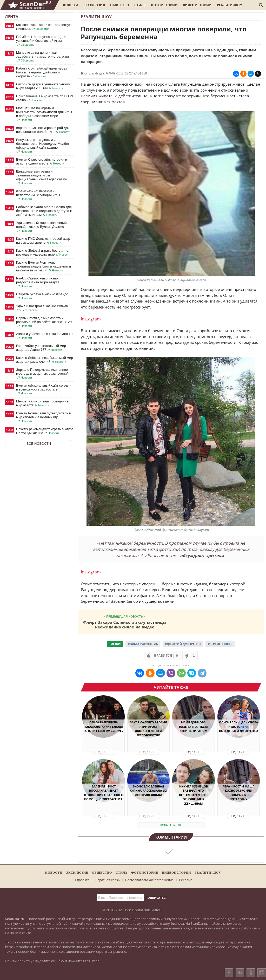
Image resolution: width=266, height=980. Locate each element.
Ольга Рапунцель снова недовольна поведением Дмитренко (239, 727)
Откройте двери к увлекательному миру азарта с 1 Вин (43, 86)
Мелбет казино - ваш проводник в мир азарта (42, 403)
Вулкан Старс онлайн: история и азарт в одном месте (42, 162)
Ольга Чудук (94, 73)
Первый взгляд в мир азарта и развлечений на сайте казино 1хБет (44, 322)
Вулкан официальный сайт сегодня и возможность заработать (44, 389)
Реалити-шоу (230, 5)
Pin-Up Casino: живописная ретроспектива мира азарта (38, 282)
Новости (70, 5)
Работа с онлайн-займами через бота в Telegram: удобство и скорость (41, 72)
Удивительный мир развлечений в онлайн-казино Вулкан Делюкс (43, 227)
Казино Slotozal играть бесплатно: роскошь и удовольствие (44, 253)
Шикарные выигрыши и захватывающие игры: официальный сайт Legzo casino (42, 177)
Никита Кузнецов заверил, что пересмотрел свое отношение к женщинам (194, 795)
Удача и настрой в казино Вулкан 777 (42, 308)
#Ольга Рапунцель (143, 644)
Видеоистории (197, 5)
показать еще (171, 825)
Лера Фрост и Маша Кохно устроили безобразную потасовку (239, 793)
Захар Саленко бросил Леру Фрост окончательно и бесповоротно (148, 729)
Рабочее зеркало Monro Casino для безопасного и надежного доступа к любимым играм (44, 211)
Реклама (186, 880)
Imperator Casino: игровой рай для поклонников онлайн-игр (44, 130)
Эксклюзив (94, 5)
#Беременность (220, 644)
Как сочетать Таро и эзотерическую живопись (44, 27)
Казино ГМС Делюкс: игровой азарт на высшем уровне (44, 241)
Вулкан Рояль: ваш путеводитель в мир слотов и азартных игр (44, 417)
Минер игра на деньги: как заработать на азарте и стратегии (42, 57)
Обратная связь (107, 880)
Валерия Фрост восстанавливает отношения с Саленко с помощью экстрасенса (103, 793)
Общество (120, 5)
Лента (12, 17)
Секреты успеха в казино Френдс (42, 296)
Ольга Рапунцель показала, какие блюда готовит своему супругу (104, 727)
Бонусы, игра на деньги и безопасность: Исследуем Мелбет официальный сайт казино (43, 146)
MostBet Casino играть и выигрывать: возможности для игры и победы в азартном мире (44, 114)
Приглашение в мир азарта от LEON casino (45, 98)
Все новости (39, 444)
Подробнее (103, 752)
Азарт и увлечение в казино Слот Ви (45, 336)
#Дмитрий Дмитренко (183, 644)
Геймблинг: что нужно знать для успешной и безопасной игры (41, 41)
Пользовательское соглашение (149, 880)
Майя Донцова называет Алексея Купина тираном (194, 727)
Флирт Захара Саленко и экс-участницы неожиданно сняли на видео (125, 624)
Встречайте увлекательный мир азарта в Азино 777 (41, 348)
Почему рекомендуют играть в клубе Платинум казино (45, 431)
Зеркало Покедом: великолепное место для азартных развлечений (42, 374)
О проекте (81, 880)
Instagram (91, 319)
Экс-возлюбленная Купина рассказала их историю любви (148, 791)
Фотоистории (164, 5)
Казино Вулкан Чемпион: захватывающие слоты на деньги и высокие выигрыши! (44, 266)
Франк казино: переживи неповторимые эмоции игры (38, 195)
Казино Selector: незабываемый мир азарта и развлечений (45, 360)
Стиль (140, 5)
